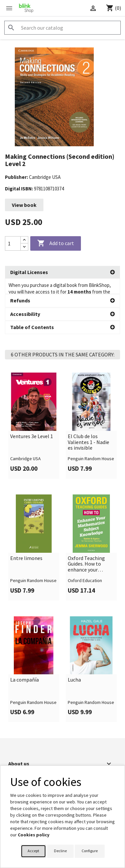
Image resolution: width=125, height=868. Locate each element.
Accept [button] (33, 851)
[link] (34, 410)
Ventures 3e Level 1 (32, 421)
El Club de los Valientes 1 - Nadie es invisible (88, 427)
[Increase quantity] (24, 240)
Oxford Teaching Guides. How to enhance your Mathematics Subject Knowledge (89, 549)
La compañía (25, 665)
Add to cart (56, 243)
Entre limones (26, 543)
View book (24, 205)
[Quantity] (13, 243)
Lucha (74, 665)
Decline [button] (60, 851)
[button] (63, 272)
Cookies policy (34, 835)
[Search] (63, 28)
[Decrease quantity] (24, 247)
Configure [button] (90, 851)
